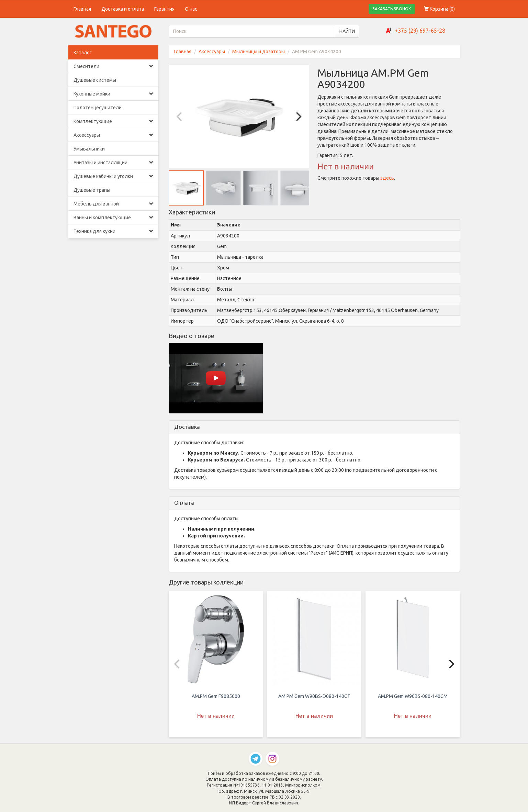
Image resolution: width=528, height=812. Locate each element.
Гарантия (164, 9)
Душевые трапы (92, 190)
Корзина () (439, 9)
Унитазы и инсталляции (114, 163)
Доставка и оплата (123, 9)
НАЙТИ (347, 31)
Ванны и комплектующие (114, 218)
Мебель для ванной (114, 204)
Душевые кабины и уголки (114, 176)
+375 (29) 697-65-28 (420, 31)
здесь (387, 178)
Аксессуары (114, 135)
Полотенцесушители (98, 108)
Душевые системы (95, 80)
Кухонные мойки (114, 94)
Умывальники (89, 149)
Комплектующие (114, 121)
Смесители (114, 66)
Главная (82, 9)
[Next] (298, 116)
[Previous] (180, 116)
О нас (191, 9)
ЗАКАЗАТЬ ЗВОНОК (392, 9)
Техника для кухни (114, 231)
